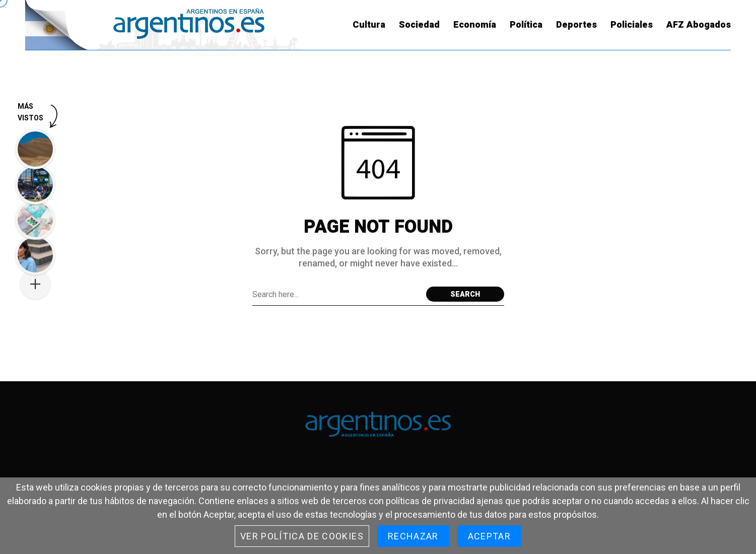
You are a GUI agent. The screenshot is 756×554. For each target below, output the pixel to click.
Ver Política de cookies (302, 536)
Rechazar (413, 536)
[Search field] (337, 294)
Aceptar (489, 536)
